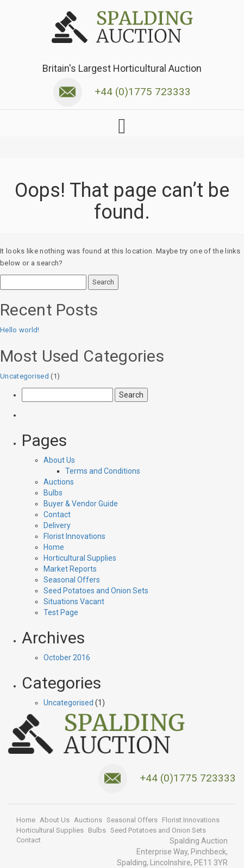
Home (54, 547)
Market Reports (70, 569)
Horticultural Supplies (80, 558)
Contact (57, 514)
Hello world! (20, 330)
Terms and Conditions (103, 471)
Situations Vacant (74, 602)
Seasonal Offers (72, 580)
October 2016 (67, 658)
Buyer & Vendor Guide (81, 504)
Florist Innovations (74, 536)
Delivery (57, 525)
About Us (59, 460)
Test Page (61, 612)
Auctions (59, 482)
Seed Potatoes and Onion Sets (96, 591)
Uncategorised (24, 376)
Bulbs (53, 493)
